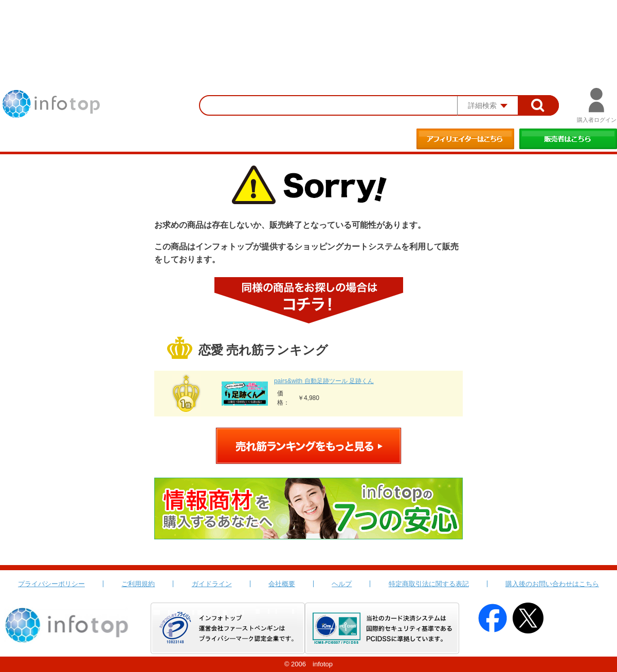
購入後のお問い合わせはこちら (552, 584)
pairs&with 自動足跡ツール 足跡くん (324, 381)
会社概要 (282, 584)
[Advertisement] (308, 28)
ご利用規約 (138, 584)
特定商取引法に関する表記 (429, 584)
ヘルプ (342, 584)
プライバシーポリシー (51, 584)
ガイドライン (212, 584)
